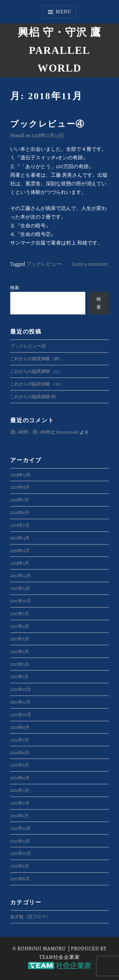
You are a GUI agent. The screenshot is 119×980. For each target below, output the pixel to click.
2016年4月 (20, 778)
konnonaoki (68, 432)
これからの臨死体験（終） (37, 359)
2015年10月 (21, 853)
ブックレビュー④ (47, 124)
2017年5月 (20, 639)
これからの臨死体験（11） (36, 371)
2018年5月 (20, 525)
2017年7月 (20, 614)
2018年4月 (20, 538)
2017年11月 (20, 588)
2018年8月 (20, 487)
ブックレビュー (44, 264)
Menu (64, 12)
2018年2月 (20, 550)
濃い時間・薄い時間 (30, 432)
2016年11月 (20, 702)
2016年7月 (20, 740)
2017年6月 (20, 626)
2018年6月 (20, 512)
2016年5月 (20, 765)
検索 (15, 288)
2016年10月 (21, 715)
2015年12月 (20, 828)
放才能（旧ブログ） (30, 917)
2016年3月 (20, 790)
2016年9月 (20, 727)
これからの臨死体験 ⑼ (33, 397)
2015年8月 (20, 879)
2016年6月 (20, 753)
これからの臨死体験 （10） (37, 384)
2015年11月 (20, 841)
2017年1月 (19, 677)
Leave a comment (90, 264)
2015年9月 (20, 866)
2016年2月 (20, 803)
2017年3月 (20, 652)
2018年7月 (20, 500)
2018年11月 (20, 475)
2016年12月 (21, 689)
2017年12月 (20, 576)
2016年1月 (20, 816)
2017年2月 (20, 664)
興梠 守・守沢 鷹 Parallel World (60, 50)
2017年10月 (21, 601)
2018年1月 (20, 563)
